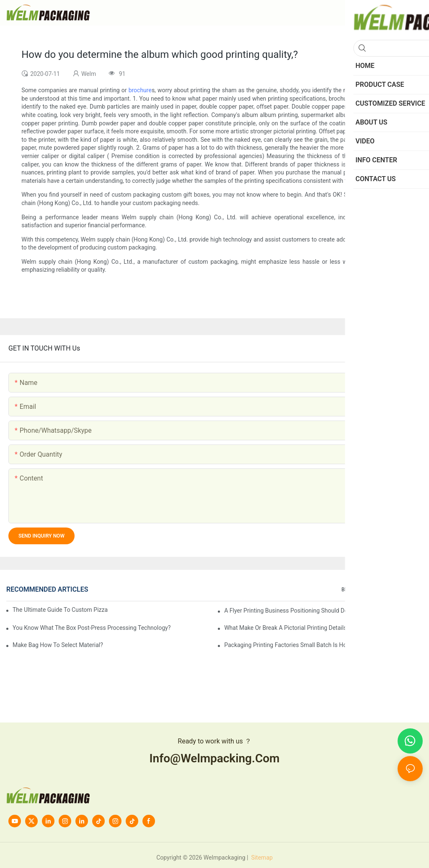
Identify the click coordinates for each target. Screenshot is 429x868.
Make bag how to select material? (58, 645)
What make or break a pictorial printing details (285, 628)
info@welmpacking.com (215, 758)
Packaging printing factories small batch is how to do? (297, 645)
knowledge (406, 590)
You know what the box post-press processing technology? (92, 628)
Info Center (373, 590)
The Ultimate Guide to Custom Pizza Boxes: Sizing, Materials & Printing (61, 610)
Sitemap (261, 858)
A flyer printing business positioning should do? (287, 611)
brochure (140, 90)
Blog (346, 590)
